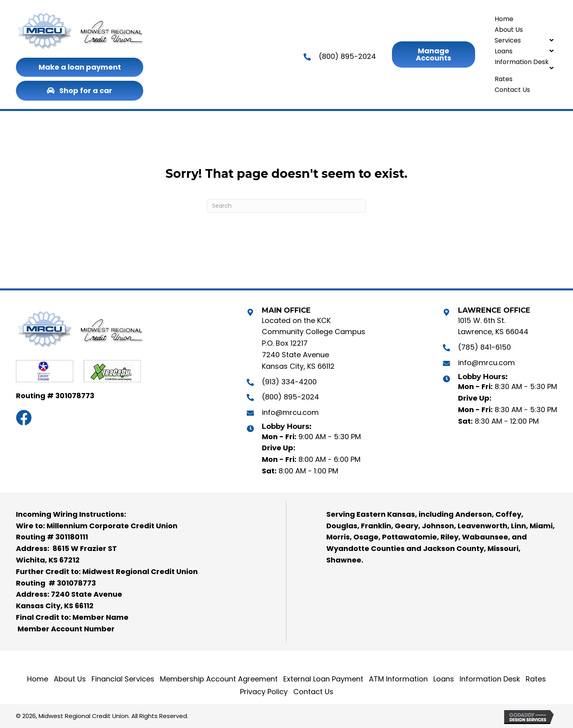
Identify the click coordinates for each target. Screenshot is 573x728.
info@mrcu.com (290, 412)
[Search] (286, 206)
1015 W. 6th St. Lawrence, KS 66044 (493, 326)
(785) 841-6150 (484, 347)
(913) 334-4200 (289, 382)
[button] (80, 67)
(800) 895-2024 (347, 56)
